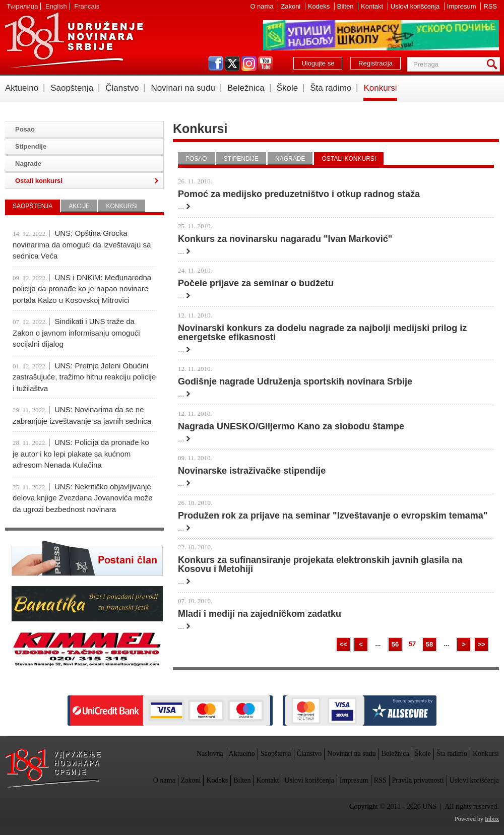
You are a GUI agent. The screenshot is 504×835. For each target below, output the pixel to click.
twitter (232, 63)
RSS (490, 6)
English (56, 6)
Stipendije (241, 159)
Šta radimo (331, 88)
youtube (266, 63)
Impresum (462, 6)
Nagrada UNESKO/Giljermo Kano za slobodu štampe (291, 426)
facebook (216, 63)
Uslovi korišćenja (416, 6)
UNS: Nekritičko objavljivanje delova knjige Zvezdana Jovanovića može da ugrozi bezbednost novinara (83, 498)
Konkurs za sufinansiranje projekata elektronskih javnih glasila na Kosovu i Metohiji (320, 564)
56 (395, 644)
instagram (249, 63)
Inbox (492, 819)
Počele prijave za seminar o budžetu (256, 283)
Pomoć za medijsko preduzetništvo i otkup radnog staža (299, 194)
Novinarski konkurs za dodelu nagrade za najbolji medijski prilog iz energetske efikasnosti (322, 333)
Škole (288, 88)
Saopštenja (72, 88)
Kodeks (320, 6)
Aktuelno (22, 88)
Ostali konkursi (349, 159)
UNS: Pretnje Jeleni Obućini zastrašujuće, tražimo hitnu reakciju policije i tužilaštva (84, 377)
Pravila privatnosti (418, 780)
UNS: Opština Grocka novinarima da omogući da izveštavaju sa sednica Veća (82, 244)
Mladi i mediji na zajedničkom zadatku (260, 614)
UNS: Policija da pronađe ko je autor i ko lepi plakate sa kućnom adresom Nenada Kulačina (81, 454)
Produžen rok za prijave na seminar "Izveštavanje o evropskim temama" (333, 516)
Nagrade (290, 159)
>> (481, 644)
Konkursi (380, 88)
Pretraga (494, 64)
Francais (87, 6)
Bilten (346, 6)
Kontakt (373, 6)
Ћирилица (22, 6)
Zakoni (292, 6)
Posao (196, 159)
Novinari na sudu (183, 88)
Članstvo (122, 88)
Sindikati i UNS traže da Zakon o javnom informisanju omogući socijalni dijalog (76, 333)
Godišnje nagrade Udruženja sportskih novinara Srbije (295, 381)
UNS (74, 40)
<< (343, 644)
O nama (263, 6)
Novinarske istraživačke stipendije (252, 471)
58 (429, 644)
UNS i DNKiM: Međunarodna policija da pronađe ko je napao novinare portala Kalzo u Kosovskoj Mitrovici (82, 289)
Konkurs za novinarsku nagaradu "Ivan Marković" (285, 239)
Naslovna (210, 754)
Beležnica (246, 88)
